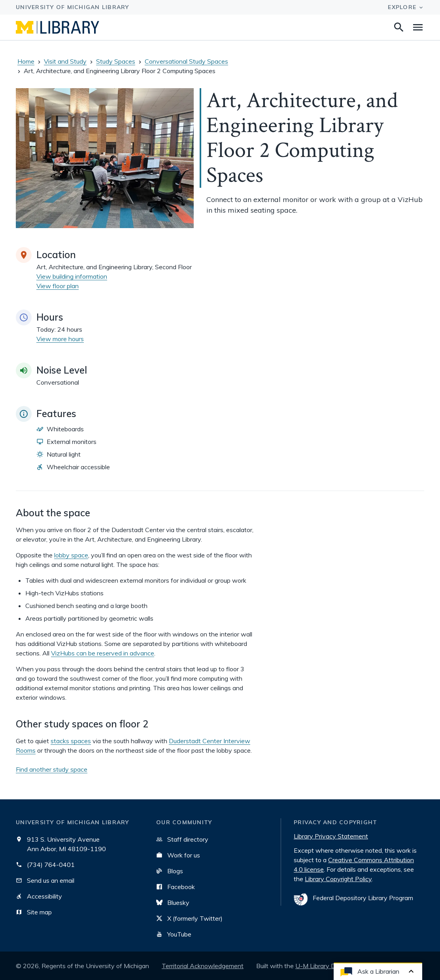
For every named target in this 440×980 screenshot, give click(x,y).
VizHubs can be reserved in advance (103, 653)
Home (26, 61)
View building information (72, 276)
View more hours (60, 339)
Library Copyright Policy (338, 879)
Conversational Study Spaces (186, 61)
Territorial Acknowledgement (203, 966)
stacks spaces (71, 741)
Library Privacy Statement (331, 836)
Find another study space (52, 769)
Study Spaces (116, 61)
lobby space (71, 555)
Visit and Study (65, 61)
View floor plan (58, 286)
